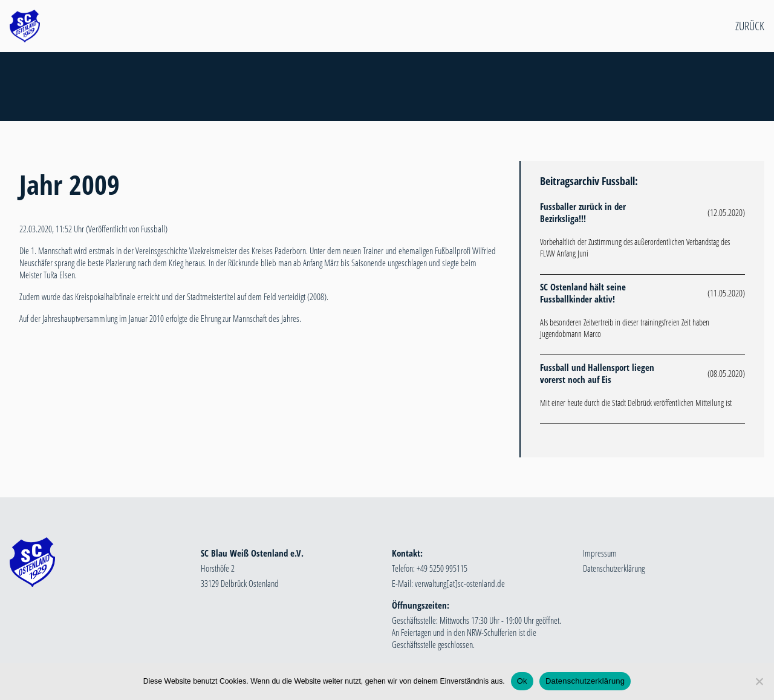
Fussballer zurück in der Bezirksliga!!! (583, 212)
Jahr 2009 (70, 184)
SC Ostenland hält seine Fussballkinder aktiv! (583, 293)
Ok (522, 681)
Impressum (600, 553)
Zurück (750, 26)
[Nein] (759, 681)
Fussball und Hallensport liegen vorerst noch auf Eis (597, 373)
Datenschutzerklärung (614, 568)
